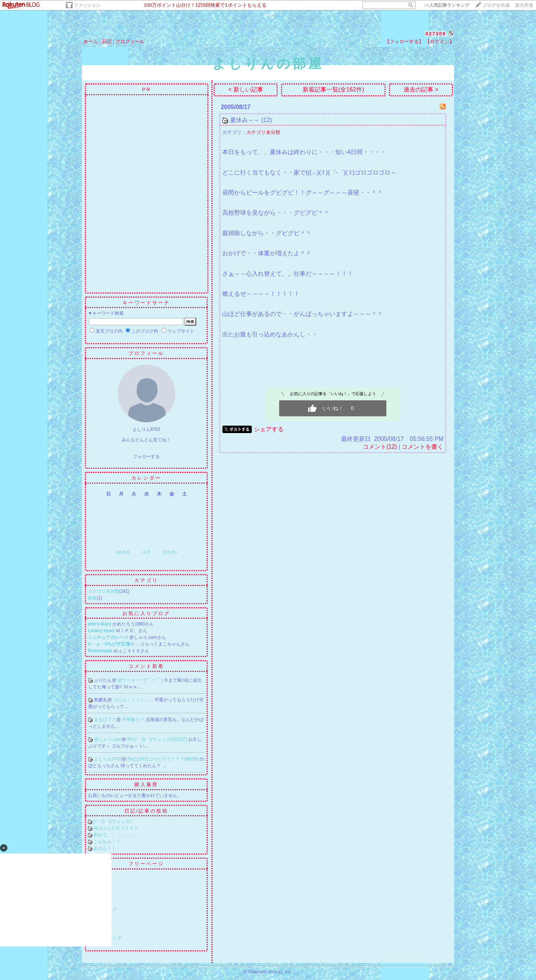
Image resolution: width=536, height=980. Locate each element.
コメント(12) (380, 447)
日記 (107, 41)
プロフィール (130, 41)
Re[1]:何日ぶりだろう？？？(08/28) (164, 759)
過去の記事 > (421, 89)
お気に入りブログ (146, 613)
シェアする (269, 429)
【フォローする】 (404, 41)
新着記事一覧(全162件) (333, 89)
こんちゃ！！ (107, 842)
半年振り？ (134, 720)
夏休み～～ (245, 120)
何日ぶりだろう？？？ (116, 828)
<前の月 (122, 552)
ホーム (91, 41)
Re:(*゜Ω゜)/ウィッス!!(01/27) (158, 739)
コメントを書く (422, 447)
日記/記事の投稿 (146, 811)
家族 (92, 598)
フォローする (146, 457)
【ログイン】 (440, 41)
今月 (146, 552)
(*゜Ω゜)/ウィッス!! (113, 822)
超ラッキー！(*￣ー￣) (141, 680)
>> (447, 5)
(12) (267, 120)
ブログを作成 (496, 5)
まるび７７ (105, 720)
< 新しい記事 (246, 89)
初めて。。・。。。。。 (118, 835)
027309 (436, 34)
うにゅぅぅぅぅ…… (134, 700)
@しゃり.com (108, 739)
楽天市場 (524, 5)
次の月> (170, 552)
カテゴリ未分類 (103, 591)
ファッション (87, 5)
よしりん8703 (108, 759)
